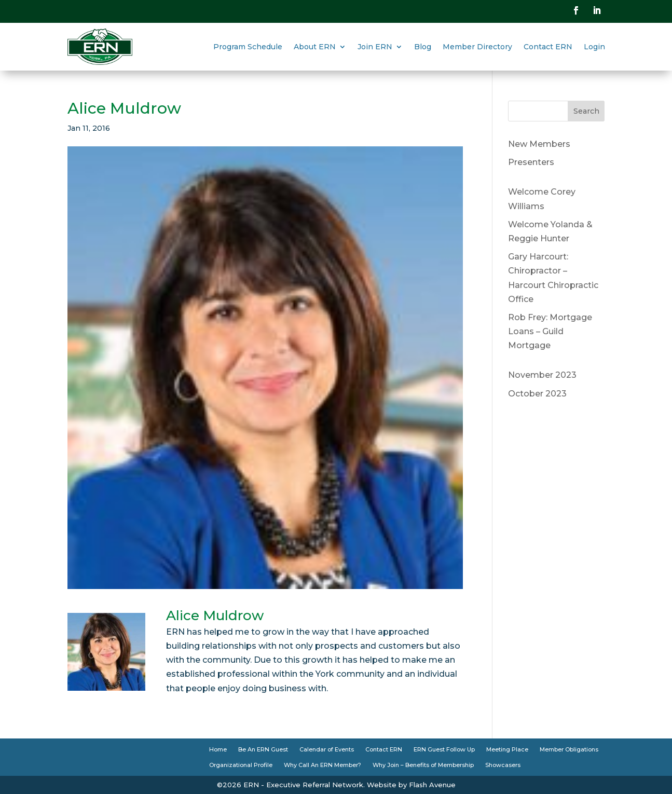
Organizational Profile (241, 765)
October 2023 (537, 394)
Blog (423, 47)
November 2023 (542, 375)
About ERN (315, 47)
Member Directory (477, 47)
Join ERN (375, 47)
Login (594, 47)
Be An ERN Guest (263, 749)
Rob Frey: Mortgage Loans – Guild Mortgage (550, 331)
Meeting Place (507, 749)
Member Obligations (569, 749)
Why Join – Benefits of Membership (423, 765)
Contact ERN (548, 47)
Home (218, 749)
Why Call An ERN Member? (323, 765)
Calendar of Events (327, 749)
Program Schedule (248, 47)
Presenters (531, 162)
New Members (539, 144)
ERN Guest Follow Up (444, 749)
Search (586, 111)
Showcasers (503, 765)
